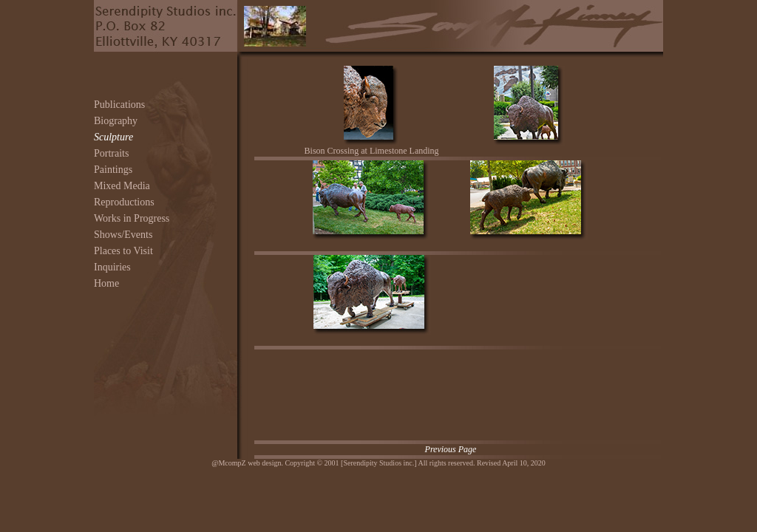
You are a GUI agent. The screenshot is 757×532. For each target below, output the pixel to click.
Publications (119, 105)
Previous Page (451, 449)
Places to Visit (123, 251)
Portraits (111, 153)
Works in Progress (132, 218)
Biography (116, 121)
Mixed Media (122, 186)
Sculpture (113, 137)
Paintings (113, 170)
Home (106, 283)
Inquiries (112, 267)
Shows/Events (123, 235)
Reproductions (124, 202)
